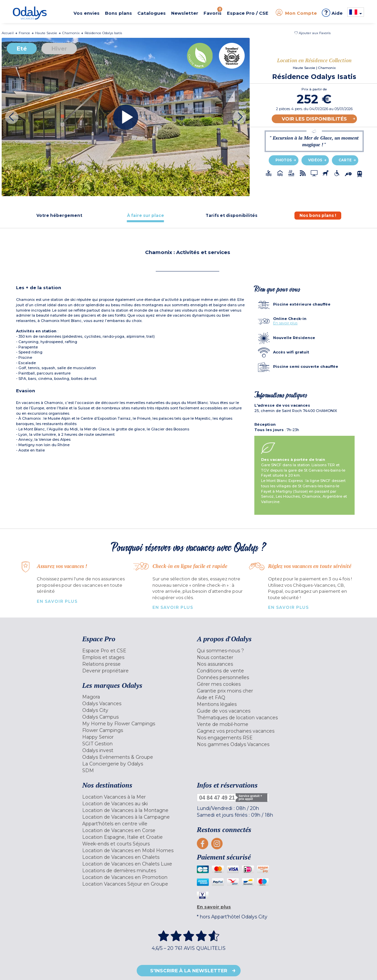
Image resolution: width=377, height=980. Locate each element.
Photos (284, 160)
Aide (332, 13)
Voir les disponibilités (314, 119)
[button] (312, 33)
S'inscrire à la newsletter (189, 971)
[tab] (59, 215)
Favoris (213, 11)
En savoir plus (285, 323)
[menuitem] (135, 651)
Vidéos (315, 160)
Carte (345, 160)
